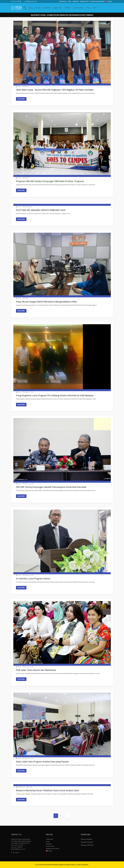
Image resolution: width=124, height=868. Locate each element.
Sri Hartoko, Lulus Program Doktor (33, 579)
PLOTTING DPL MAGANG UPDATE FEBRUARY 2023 (41, 210)
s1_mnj (31, 392)
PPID (89, 8)
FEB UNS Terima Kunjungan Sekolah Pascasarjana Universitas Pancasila (51, 487)
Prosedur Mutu (84, 1)
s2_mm (31, 758)
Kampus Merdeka (86, 839)
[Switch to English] (109, 2)
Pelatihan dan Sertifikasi (97, 1)
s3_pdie (31, 484)
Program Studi (58, 8)
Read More (21, 99)
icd (25, 207)
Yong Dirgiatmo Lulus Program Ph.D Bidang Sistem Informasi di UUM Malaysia (55, 395)
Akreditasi (76, 1)
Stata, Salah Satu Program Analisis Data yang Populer (42, 762)
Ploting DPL (29, 207)
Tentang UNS (63, 1)
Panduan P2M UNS (87, 842)
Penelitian (68, 8)
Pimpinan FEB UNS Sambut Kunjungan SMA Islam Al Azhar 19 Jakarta (50, 181)
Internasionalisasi (79, 8)
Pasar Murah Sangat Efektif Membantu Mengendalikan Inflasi (46, 302)
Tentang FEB (47, 8)
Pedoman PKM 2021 (87, 845)
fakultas (26, 86)
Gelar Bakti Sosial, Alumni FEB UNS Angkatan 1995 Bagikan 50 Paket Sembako (55, 90)
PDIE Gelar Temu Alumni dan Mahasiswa (36, 670)
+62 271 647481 (16, 1)
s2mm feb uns (21, 787)
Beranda (38, 8)
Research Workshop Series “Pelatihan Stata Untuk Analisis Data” (48, 790)
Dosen (69, 1)
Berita (95, 8)
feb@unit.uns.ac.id (31, 1)
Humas (19, 86)
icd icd (19, 207)
